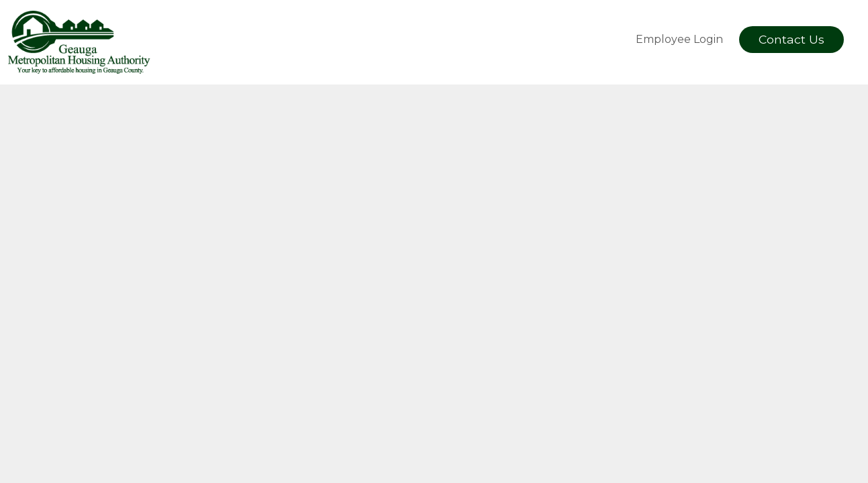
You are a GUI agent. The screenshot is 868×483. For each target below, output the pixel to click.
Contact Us (791, 39)
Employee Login (679, 39)
